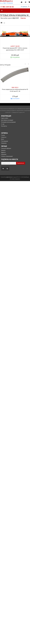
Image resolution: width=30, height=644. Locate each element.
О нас (3, 124)
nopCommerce (9, 177)
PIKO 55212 (15, 87)
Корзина (4, 154)
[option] (15, 84)
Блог (3, 139)
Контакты (4, 126)
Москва (2, 3)
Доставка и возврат (7, 120)
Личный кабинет (6, 148)
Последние (5, 141)
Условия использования (8, 122)
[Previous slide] (25, 65)
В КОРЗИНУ (15, 99)
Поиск (3, 135)
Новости (4, 137)
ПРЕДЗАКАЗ (15, 57)
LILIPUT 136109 (15, 46)
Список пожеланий (7, 156)
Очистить (23, 18)
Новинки (4, 143)
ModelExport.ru (7, 1)
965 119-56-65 (8, 3)
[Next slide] (28, 65)
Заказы (3, 150)
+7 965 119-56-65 (7, 7)
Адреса (3, 152)
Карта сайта (5, 118)
